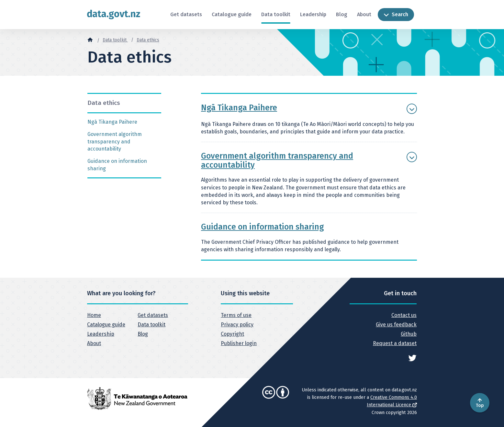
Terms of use (236, 315)
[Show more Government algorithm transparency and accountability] (412, 157)
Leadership (313, 14)
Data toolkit (276, 14)
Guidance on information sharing (117, 165)
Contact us (404, 315)
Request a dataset (395, 343)
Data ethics (148, 40)
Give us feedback (396, 325)
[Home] (90, 39)
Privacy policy (237, 325)
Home (94, 315)
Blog (342, 14)
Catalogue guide (232, 14)
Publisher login (239, 343)
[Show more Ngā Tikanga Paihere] (412, 109)
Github (409, 334)
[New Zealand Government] (137, 398)
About (364, 14)
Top (480, 403)
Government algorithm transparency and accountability (115, 141)
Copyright (232, 334)
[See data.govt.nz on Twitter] (412, 358)
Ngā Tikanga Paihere (112, 122)
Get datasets (186, 14)
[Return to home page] (114, 14)
